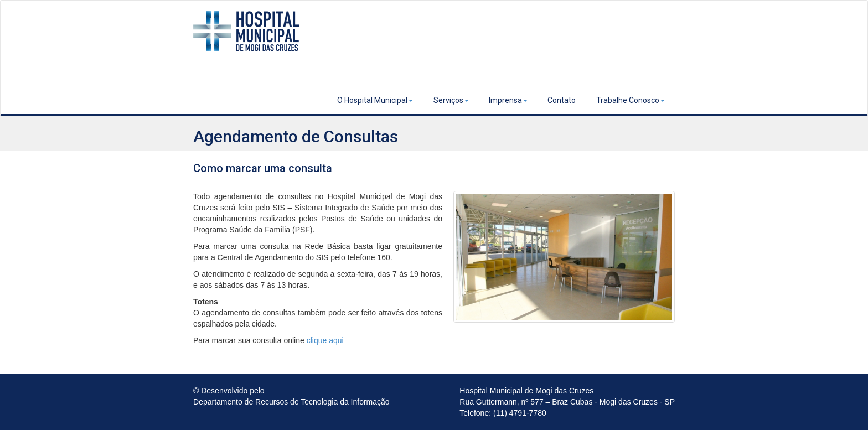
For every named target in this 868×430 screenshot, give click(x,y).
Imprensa (508, 100)
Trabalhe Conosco (631, 100)
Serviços (451, 100)
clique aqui (325, 340)
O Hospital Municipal (375, 100)
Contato (562, 100)
